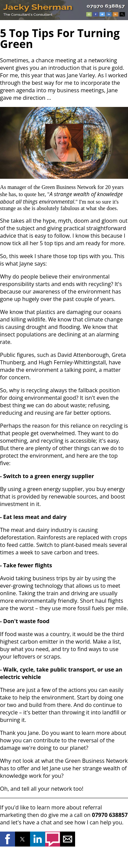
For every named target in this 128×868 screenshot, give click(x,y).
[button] (8, 839)
